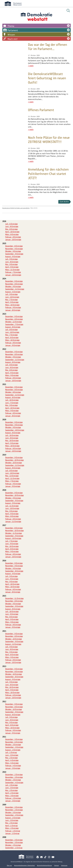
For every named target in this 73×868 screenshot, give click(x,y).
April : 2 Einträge (12, 793)
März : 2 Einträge (12, 828)
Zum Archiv (64, 202)
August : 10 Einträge (13, 538)
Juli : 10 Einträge (12, 400)
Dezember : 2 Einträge (14, 775)
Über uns (9, 865)
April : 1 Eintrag (11, 826)
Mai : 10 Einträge (12, 440)
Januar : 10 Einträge (13, 240)
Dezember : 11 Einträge (14, 598)
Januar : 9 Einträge (13, 345)
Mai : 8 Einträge (11, 229)
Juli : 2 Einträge (11, 785)
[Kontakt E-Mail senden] (41, 857)
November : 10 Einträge (14, 460)
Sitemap (56, 865)
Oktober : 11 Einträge (14, 533)
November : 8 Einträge (14, 284)
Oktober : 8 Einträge (13, 392)
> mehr (31, 66)
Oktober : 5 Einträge (13, 812)
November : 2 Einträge (14, 810)
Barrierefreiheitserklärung (44, 865)
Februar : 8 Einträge (13, 237)
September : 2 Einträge (14, 815)
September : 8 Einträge (14, 571)
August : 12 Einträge (13, 644)
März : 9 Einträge (12, 375)
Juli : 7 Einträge (11, 541)
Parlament (13, 30)
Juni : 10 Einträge (12, 297)
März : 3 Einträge (12, 796)
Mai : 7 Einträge (11, 300)
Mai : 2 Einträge (11, 758)
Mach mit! (13, 39)
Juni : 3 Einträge (12, 755)
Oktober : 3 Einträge (13, 745)
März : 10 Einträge (12, 305)
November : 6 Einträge (14, 742)
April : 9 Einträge (12, 267)
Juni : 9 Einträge (12, 544)
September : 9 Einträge (14, 254)
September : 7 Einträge (14, 324)
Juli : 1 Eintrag (11, 752)
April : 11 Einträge (12, 478)
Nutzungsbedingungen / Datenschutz (24, 865)
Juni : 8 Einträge (12, 226)
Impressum (64, 865)
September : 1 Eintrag (14, 848)
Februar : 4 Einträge (13, 766)
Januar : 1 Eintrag (12, 833)
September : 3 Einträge (14, 747)
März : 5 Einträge (12, 763)
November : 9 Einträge (14, 249)
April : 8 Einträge (12, 337)
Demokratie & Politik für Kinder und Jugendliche (16, 208)
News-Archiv (34, 208)
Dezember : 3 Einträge (14, 739)
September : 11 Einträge (15, 289)
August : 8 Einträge (13, 327)
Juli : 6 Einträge (11, 224)
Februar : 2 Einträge (13, 798)
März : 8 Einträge (12, 234)
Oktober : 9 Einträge (13, 251)
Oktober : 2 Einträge (13, 845)
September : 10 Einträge (15, 430)
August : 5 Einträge (13, 292)
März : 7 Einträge (12, 481)
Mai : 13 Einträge (12, 476)
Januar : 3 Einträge (13, 768)
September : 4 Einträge (14, 782)
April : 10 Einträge (12, 232)
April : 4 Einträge (12, 760)
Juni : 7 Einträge (12, 403)
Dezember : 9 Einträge (14, 281)
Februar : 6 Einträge (13, 695)
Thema (11, 26)
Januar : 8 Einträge (13, 310)
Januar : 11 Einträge (13, 521)
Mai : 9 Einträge (11, 264)
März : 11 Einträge (12, 270)
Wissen (11, 35)
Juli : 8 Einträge (11, 330)
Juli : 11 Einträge (12, 506)
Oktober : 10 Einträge (14, 463)
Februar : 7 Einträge (13, 272)
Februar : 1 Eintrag (13, 831)
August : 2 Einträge (13, 750)
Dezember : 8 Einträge (14, 246)
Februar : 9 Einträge (13, 307)
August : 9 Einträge (13, 257)
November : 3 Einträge (14, 777)
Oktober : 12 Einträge (14, 322)
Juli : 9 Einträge (11, 259)
